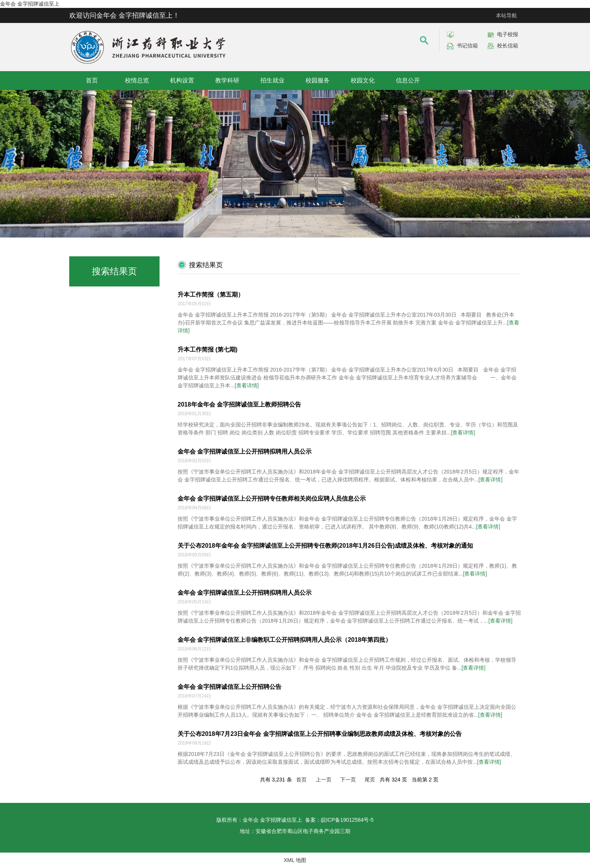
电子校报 (508, 34)
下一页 (348, 780)
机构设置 (182, 80)
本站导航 (506, 15)
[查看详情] (247, 385)
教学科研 (227, 80)
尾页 (370, 780)
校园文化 (363, 80)
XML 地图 (295, 860)
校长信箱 (508, 46)
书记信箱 (467, 46)
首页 (92, 80)
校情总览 (137, 80)
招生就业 (272, 80)
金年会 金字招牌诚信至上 (30, 4)
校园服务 (318, 80)
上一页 (324, 780)
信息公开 (408, 80)
